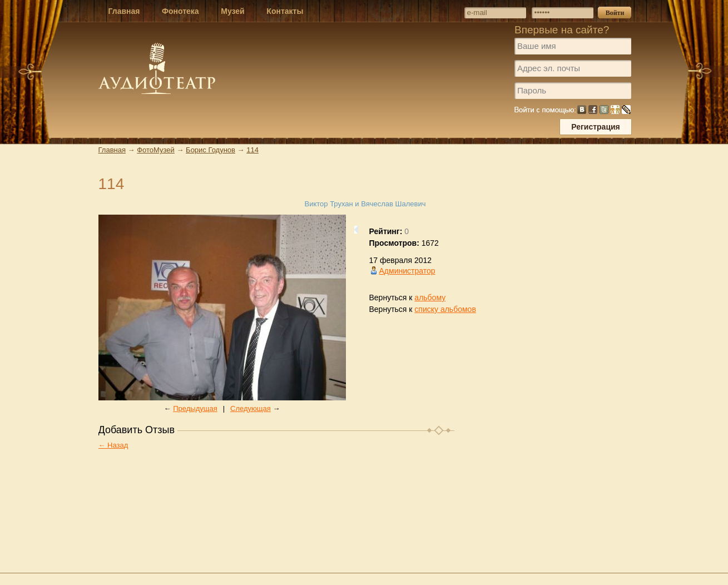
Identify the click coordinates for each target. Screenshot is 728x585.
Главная (112, 150)
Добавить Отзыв (137, 430)
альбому (430, 298)
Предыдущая (195, 408)
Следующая (251, 408)
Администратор (407, 271)
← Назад (113, 445)
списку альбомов (445, 309)
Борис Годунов (211, 150)
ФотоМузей (156, 150)
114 (252, 150)
